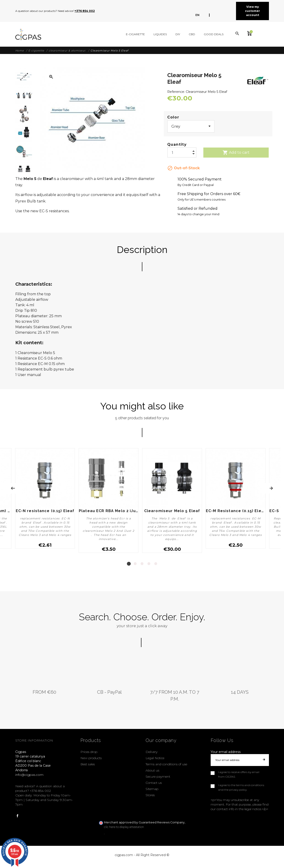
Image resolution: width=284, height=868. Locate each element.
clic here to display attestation (124, 827)
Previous (13, 488)
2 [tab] (135, 564)
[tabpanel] (109, 500)
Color (173, 117)
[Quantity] (182, 151)
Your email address (226, 752)
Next (271, 488)
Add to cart (236, 153)
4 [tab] (149, 564)
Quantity (177, 144)
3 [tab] (142, 564)
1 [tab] (128, 564)
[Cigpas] (28, 34)
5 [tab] (156, 564)
